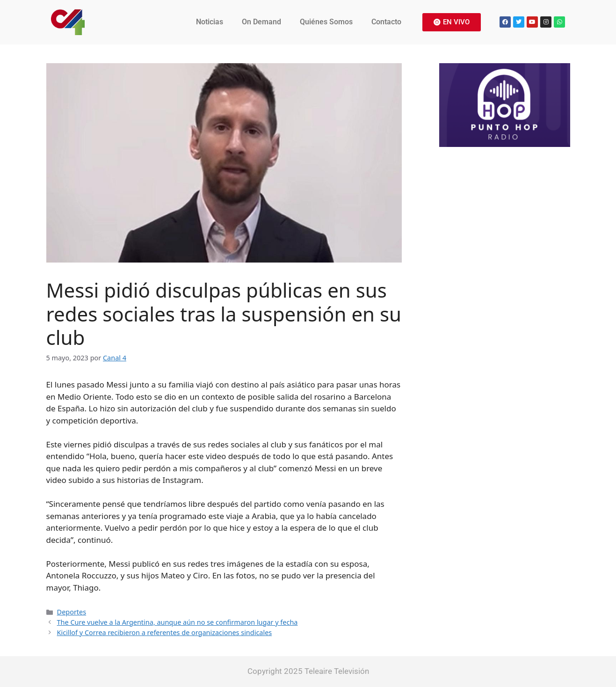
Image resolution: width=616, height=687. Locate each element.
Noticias (210, 22)
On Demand (261, 22)
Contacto (386, 22)
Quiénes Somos (326, 22)
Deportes (72, 612)
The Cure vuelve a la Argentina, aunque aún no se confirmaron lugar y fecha (178, 622)
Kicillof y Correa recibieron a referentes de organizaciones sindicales (165, 632)
